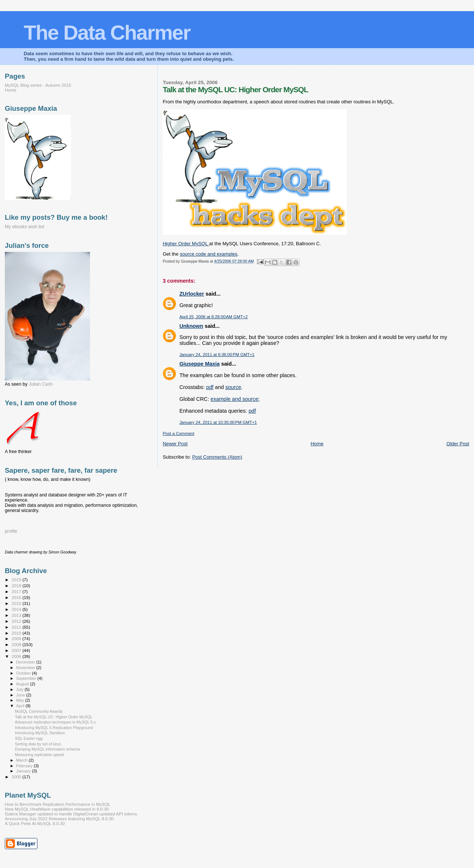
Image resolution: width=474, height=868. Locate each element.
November (26, 668)
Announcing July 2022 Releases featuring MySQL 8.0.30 (59, 819)
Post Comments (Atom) (217, 457)
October (24, 673)
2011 (17, 627)
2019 (17, 580)
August (23, 684)
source (233, 387)
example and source (235, 399)
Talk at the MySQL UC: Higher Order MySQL (54, 717)
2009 (17, 638)
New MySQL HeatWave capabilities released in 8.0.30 (57, 809)
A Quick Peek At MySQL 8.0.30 (35, 823)
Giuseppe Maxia (199, 364)
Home (317, 444)
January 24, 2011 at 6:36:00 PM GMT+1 (217, 355)
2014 (17, 609)
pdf (210, 387)
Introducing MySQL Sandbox (40, 733)
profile (11, 531)
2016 (17, 597)
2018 (17, 586)
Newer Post (175, 444)
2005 (17, 777)
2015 (17, 603)
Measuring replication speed (39, 755)
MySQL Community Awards (39, 711)
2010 (17, 633)
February (25, 766)
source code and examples (209, 254)
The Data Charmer (107, 32)
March (23, 760)
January (24, 771)
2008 (17, 644)
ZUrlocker (192, 294)
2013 (17, 615)
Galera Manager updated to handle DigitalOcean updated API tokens (71, 814)
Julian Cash (41, 384)
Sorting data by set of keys (38, 744)
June (21, 695)
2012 (17, 621)
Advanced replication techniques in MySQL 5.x (55, 722)
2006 (17, 656)
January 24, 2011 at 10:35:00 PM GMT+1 (218, 422)
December (26, 662)
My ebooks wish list (24, 227)
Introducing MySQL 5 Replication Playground (54, 728)
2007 (17, 650)
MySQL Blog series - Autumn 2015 (38, 85)
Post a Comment (178, 433)
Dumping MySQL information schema (47, 749)
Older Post (458, 444)
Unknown (191, 326)
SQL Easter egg (29, 738)
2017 (17, 591)
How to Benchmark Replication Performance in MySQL (58, 804)
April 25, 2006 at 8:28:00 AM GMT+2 (213, 317)
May (21, 700)
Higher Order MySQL (186, 244)
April (21, 706)
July (21, 689)
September (27, 678)
